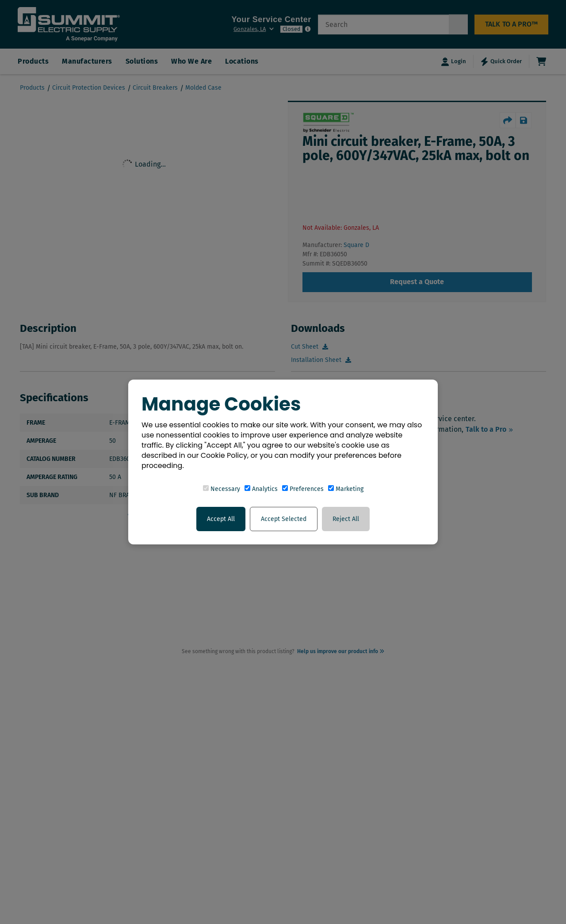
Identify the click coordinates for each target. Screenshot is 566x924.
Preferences (303, 489)
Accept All (221, 519)
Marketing (346, 489)
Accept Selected (284, 519)
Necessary (222, 489)
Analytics (261, 489)
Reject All (346, 519)
